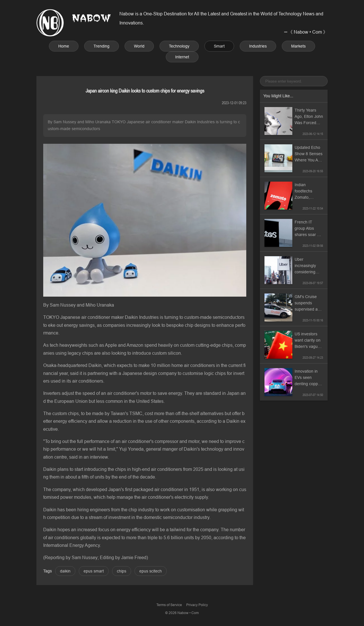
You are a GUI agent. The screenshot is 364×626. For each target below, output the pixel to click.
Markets (298, 46)
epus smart (94, 571)
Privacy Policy (197, 605)
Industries (258, 46)
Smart (219, 46)
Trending (102, 46)
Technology (179, 46)
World (139, 46)
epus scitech (151, 571)
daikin (65, 571)
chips (122, 571)
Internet (182, 57)
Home (64, 46)
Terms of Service (169, 605)
